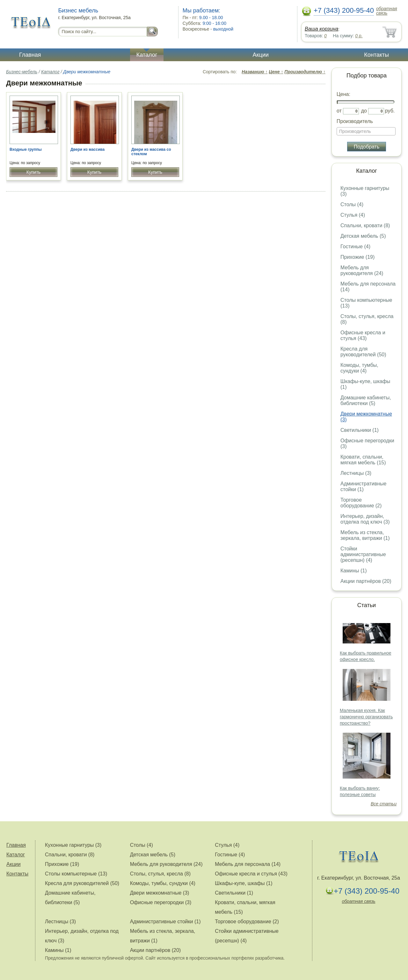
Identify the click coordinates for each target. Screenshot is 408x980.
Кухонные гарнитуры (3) (73, 845)
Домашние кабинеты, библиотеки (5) (366, 400)
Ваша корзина (321, 29)
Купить (33, 172)
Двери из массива (87, 149)
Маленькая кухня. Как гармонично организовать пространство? (366, 717)
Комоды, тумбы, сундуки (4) (359, 368)
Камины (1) (354, 571)
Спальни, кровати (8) (365, 225)
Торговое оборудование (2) (361, 503)
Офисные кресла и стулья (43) (363, 335)
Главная (30, 55)
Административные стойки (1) (364, 486)
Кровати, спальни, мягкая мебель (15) (363, 460)
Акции (261, 55)
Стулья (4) (353, 215)
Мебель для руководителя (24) (362, 270)
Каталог (147, 55)
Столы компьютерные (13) (76, 874)
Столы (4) (352, 204)
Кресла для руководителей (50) (363, 352)
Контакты (376, 55)
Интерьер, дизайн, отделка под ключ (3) (365, 519)
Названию (255, 72)
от (339, 111)
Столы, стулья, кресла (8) (160, 874)
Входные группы (26, 149)
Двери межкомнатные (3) (160, 893)
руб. (390, 111)
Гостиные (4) (355, 247)
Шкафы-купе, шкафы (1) (244, 883)
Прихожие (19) (357, 257)
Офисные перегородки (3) (161, 902)
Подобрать (367, 147)
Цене (276, 72)
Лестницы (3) (356, 473)
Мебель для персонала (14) (248, 864)
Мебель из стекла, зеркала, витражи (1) (365, 535)
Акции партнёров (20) (366, 581)
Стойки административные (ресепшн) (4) (363, 554)
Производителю (305, 72)
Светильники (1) (360, 430)
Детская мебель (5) (363, 236)
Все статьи (384, 804)
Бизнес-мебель (22, 72)
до (364, 111)
